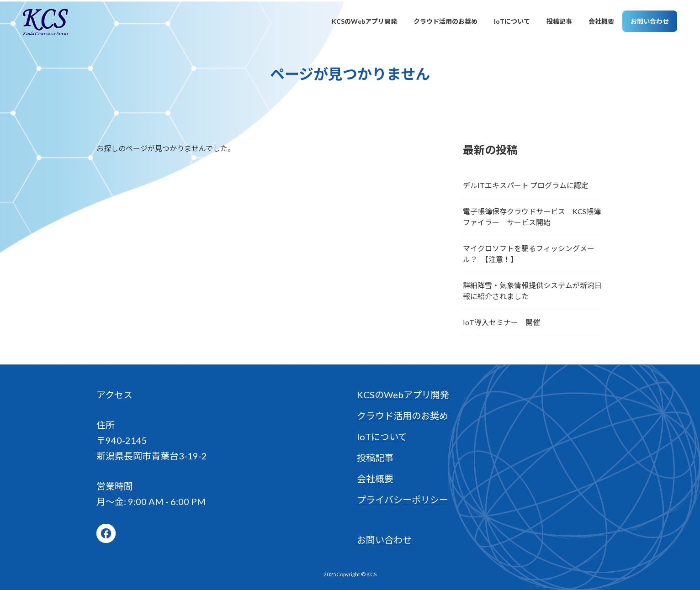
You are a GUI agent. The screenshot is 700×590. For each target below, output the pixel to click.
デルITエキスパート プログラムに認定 (526, 185)
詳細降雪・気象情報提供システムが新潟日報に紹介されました (532, 291)
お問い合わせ (384, 540)
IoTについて (382, 437)
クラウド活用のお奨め (403, 416)
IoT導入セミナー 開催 (501, 322)
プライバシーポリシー (403, 500)
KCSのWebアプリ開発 (403, 395)
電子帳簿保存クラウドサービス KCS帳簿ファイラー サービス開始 (532, 217)
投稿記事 (375, 458)
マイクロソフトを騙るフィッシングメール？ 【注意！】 (529, 254)
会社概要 (375, 479)
